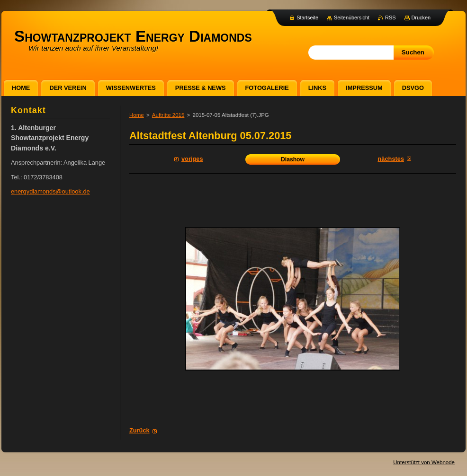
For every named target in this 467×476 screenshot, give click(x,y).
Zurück (139, 430)
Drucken (421, 18)
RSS (390, 18)
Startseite (307, 18)
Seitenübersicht (352, 18)
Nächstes (391, 159)
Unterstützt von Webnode (424, 462)
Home (137, 115)
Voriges (192, 159)
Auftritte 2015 (168, 115)
